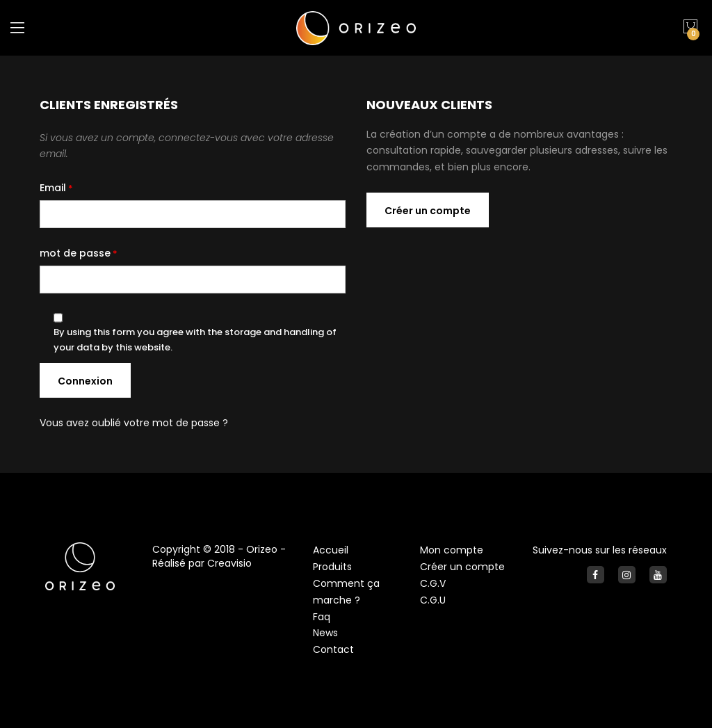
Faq (322, 617)
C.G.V (433, 583)
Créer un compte (462, 567)
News (325, 633)
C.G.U (433, 600)
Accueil (331, 550)
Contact (333, 649)
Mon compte (452, 550)
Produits (332, 567)
